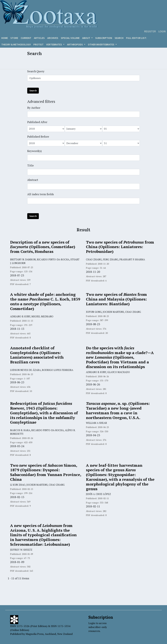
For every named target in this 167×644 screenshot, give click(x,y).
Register (150, 31)
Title (30, 165)
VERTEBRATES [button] (54, 44)
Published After (37, 122)
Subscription (104, 38)
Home (5, 38)
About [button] (86, 38)
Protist (38, 44)
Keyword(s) (34, 151)
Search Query (36, 71)
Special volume (70, 38)
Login (162, 31)
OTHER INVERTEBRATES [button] (101, 44)
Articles (39, 38)
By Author (34, 108)
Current (26, 38)
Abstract (33, 180)
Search (119, 38)
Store (14, 38)
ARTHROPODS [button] (75, 44)
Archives (53, 38)
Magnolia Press (35, 634)
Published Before (38, 137)
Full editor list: (136, 38)
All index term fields (41, 194)
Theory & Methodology (16, 44)
